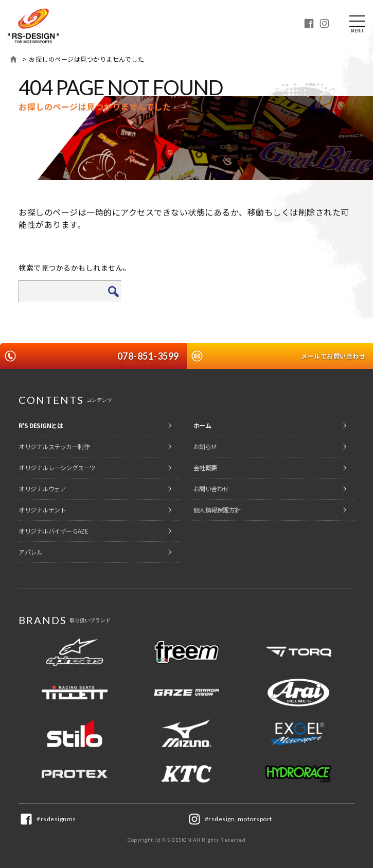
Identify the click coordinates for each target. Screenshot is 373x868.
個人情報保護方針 (217, 510)
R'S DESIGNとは (41, 425)
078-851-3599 (148, 356)
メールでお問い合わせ (333, 356)
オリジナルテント (42, 510)
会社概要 (205, 467)
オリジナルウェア (42, 489)
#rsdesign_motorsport (238, 819)
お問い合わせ (211, 489)
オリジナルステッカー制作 (54, 446)
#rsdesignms (56, 819)
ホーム (13, 59)
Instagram (324, 23)
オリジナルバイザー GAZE (53, 531)
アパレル (30, 552)
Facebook (309, 23)
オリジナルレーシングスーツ (57, 467)
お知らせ (205, 446)
